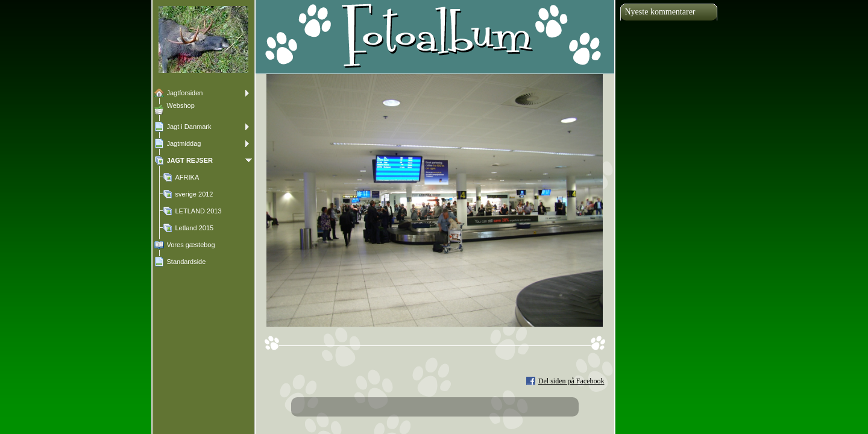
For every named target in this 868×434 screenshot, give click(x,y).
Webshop (181, 105)
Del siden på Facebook (571, 381)
